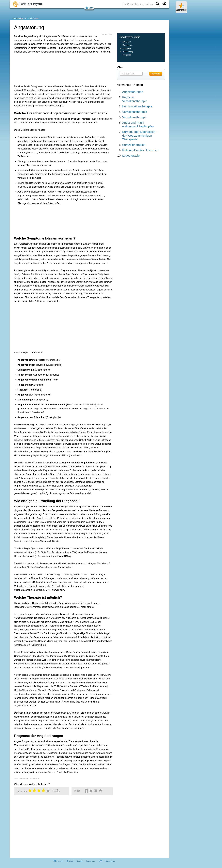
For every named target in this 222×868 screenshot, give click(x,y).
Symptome (127, 45)
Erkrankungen (33, 18)
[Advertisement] (58, 68)
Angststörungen (133, 92)
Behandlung (128, 52)
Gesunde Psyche (19, 18)
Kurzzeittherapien (134, 145)
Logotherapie (131, 155)
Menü (89, 8)
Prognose (127, 55)
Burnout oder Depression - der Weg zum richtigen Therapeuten (140, 136)
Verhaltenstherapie (135, 112)
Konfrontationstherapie (137, 106)
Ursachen (127, 42)
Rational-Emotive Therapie (140, 150)
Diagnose (127, 48)
